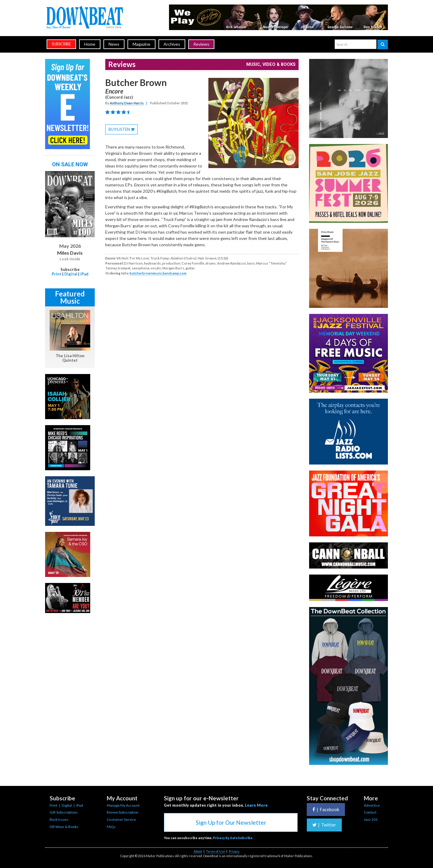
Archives (172, 44)
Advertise (372, 805)
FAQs (111, 827)
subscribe (61, 44)
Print (57, 274)
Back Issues (59, 819)
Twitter (324, 825)
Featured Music (70, 297)
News (114, 44)
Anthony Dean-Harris (127, 103)
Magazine (141, 44)
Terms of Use (215, 851)
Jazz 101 (371, 819)
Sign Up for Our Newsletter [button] (231, 822)
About (198, 851)
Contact (370, 812)
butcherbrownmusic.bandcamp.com (158, 273)
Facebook (326, 809)
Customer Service (121, 819)
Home (90, 44)
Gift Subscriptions (64, 812)
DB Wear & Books (64, 827)
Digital (71, 274)
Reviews (201, 44)
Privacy (234, 851)
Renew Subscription (123, 812)
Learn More (256, 805)
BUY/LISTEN (123, 130)
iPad (84, 274)
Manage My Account (123, 805)
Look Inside (70, 259)
